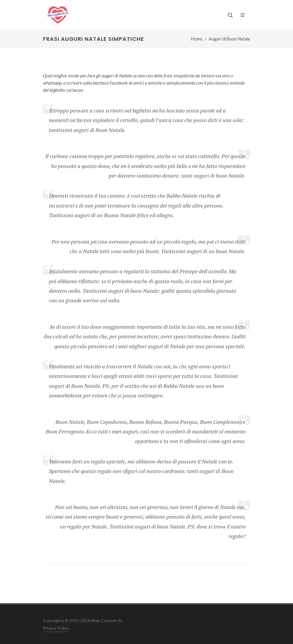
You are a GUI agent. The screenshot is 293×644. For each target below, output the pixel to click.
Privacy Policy (56, 628)
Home (197, 39)
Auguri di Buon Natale (229, 39)
